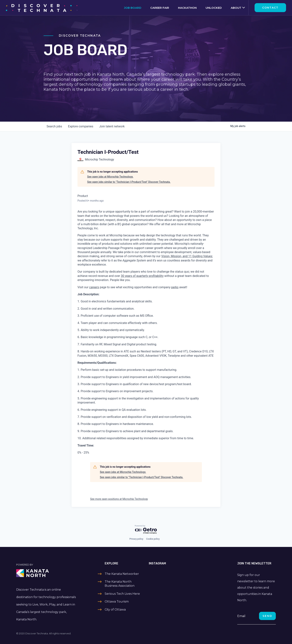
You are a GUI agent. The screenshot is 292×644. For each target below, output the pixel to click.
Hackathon (187, 8)
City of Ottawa (115, 610)
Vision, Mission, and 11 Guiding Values (187, 256)
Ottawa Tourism (117, 602)
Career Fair (160, 8)
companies (81, 126)
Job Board (133, 8)
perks (175, 287)
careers (94, 287)
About (236, 8)
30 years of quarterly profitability (142, 276)
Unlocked (214, 8)
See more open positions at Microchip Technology (119, 499)
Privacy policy (136, 539)
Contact (270, 8)
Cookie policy (153, 539)
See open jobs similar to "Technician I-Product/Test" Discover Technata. (129, 182)
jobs (54, 126)
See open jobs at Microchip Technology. (110, 177)
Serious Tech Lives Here (122, 594)
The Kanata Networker (122, 574)
